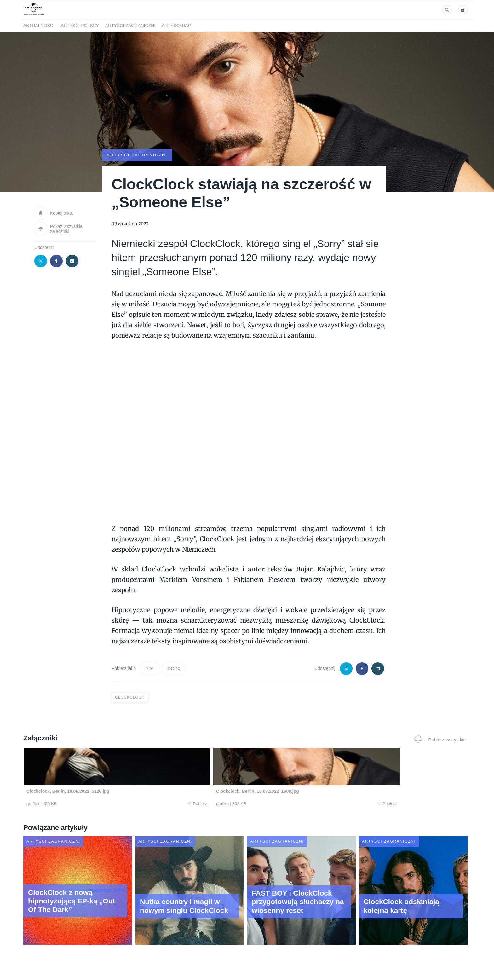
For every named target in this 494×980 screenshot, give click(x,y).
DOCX (174, 669)
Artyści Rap (176, 26)
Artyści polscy (80, 26)
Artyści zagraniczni (130, 26)
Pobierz (119, 804)
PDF (150, 669)
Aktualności (39, 26)
